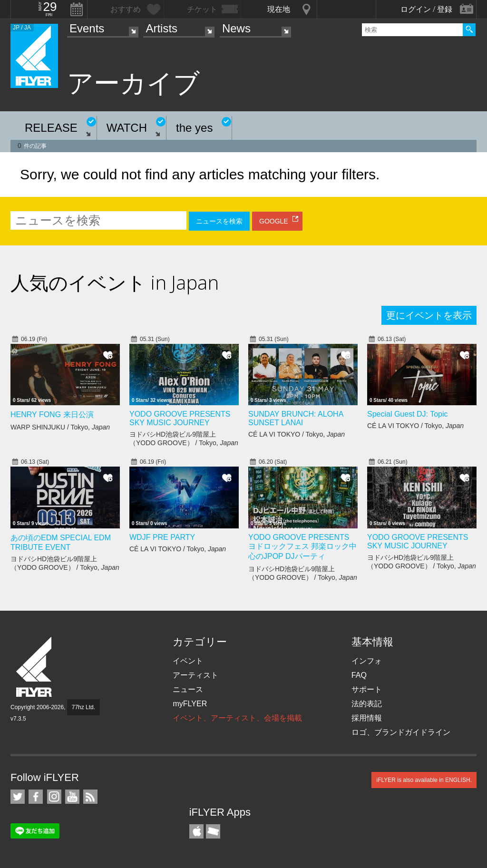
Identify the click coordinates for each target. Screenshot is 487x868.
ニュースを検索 (219, 221)
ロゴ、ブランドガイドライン (401, 732)
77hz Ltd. (83, 707)
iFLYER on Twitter (18, 797)
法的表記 (367, 704)
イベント (188, 661)
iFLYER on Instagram (54, 797)
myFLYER (190, 704)
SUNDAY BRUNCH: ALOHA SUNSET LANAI (296, 418)
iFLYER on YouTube (72, 797)
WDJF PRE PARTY (162, 537)
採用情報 (367, 718)
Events (87, 28)
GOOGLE (274, 221)
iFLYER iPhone (196, 831)
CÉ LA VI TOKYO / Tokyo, (297, 434)
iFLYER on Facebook (36, 797)
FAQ (359, 675)
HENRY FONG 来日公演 (52, 414)
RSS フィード (90, 797)
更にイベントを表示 (429, 315)
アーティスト (195, 675)
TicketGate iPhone (213, 831)
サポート (367, 689)
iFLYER (35, 667)
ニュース (188, 689)
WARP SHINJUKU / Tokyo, (60, 427)
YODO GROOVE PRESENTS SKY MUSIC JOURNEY (180, 418)
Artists (161, 28)
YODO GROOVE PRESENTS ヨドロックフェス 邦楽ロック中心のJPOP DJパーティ (302, 547)
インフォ (367, 661)
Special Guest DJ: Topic (408, 414)
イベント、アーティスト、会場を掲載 (237, 718)
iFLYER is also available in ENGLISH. (424, 780)
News (236, 28)
